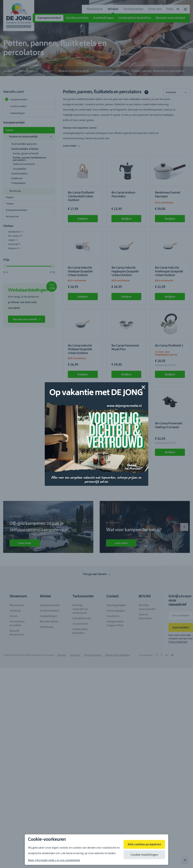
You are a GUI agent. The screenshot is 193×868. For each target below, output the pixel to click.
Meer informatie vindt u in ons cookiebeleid (54, 860)
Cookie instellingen (144, 855)
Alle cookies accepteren (144, 845)
